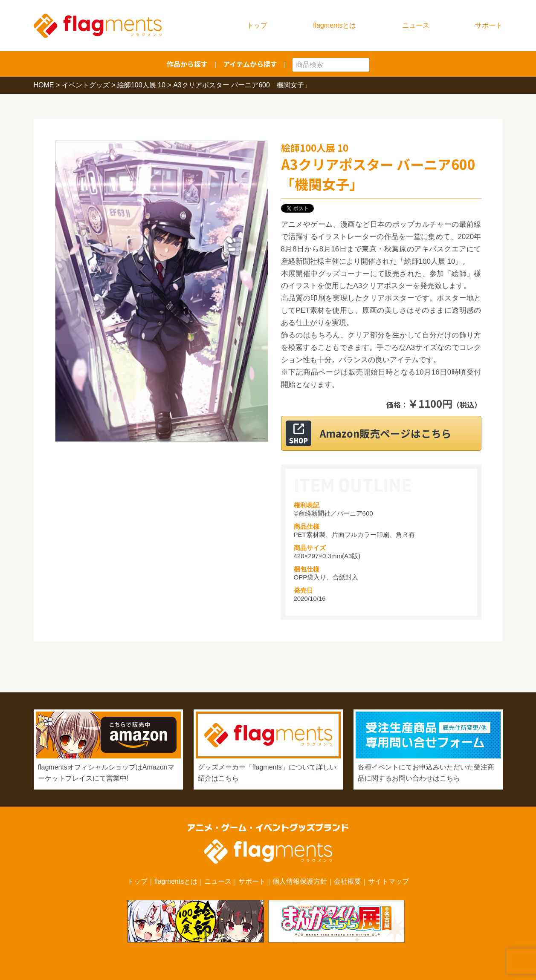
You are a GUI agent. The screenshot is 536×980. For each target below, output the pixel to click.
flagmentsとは (335, 25)
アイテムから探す (250, 64)
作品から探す (187, 64)
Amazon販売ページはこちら (392, 433)
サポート (489, 25)
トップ (257, 25)
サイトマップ (388, 881)
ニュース (416, 25)
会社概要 (348, 881)
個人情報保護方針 (300, 881)
